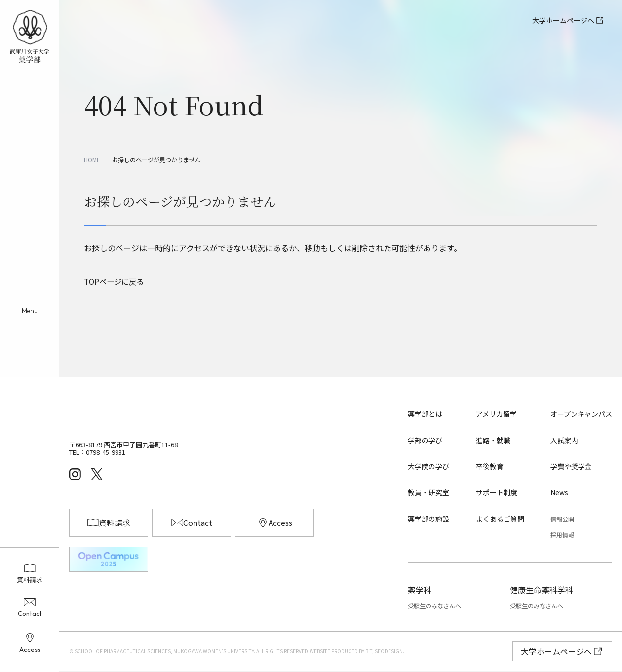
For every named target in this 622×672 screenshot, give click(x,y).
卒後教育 (490, 467)
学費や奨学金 (571, 467)
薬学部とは (425, 415)
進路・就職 (493, 441)
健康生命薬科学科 (542, 590)
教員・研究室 (428, 493)
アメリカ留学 (496, 415)
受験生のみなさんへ (434, 607)
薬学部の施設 (428, 519)
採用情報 (562, 535)
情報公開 (562, 519)
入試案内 (564, 441)
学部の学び (425, 441)
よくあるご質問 (500, 519)
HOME (92, 160)
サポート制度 (497, 493)
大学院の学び (428, 467)
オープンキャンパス (581, 415)
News (559, 493)
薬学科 (420, 590)
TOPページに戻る (116, 282)
